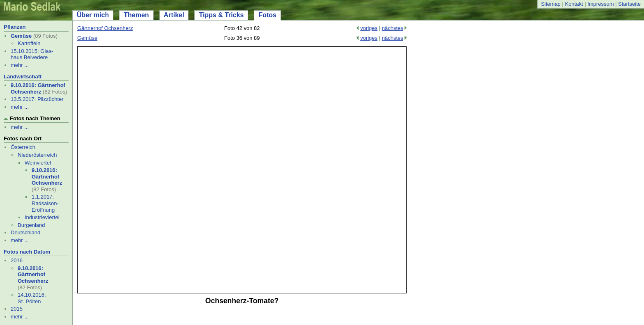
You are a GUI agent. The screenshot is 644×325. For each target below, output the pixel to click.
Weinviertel (38, 163)
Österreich (23, 147)
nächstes (393, 28)
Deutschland (25, 232)
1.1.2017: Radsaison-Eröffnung (45, 203)
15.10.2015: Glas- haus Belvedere (32, 54)
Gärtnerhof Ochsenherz (105, 28)
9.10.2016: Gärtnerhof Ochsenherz (38, 88)
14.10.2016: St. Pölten (32, 298)
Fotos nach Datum (27, 252)
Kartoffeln (29, 43)
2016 (17, 260)
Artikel (174, 15)
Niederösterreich (37, 155)
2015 (17, 309)
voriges (369, 28)
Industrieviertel (42, 217)
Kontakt (574, 4)
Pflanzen (15, 27)
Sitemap (551, 4)
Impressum (600, 4)
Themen (136, 15)
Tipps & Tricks (221, 15)
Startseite (629, 4)
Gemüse (21, 36)
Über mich (93, 15)
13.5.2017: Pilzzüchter (37, 99)
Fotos (267, 15)
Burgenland (31, 225)
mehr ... (20, 65)
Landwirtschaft (23, 77)
